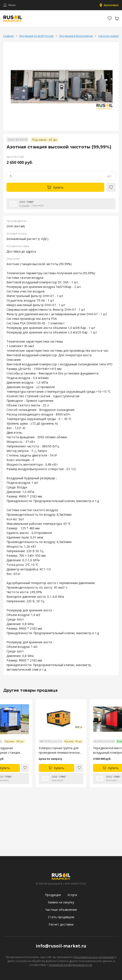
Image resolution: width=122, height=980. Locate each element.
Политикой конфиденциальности (70, 965)
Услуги (72, 895)
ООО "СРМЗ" (27, 202)
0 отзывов (24, 205)
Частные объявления (61, 910)
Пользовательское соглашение (94, 957)
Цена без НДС (15, 157)
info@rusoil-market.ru (61, 946)
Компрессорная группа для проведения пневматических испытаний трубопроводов (60, 750)
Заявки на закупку (61, 902)
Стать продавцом (61, 917)
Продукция (53, 895)
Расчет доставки (61, 924)
